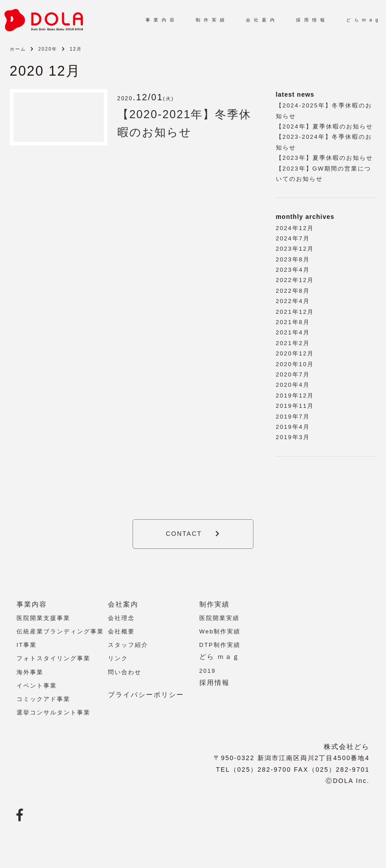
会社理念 (121, 618)
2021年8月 (293, 322)
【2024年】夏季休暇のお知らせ (324, 126)
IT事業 (27, 645)
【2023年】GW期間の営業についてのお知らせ (324, 174)
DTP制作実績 (220, 645)
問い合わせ (125, 672)
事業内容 (32, 604)
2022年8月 (293, 291)
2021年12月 (295, 312)
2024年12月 (295, 228)
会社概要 (121, 631)
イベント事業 (37, 686)
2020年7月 (293, 374)
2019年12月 (295, 396)
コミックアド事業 (43, 699)
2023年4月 (293, 270)
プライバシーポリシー (146, 695)
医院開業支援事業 (43, 618)
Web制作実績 (220, 631)
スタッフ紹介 (128, 645)
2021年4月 (293, 332)
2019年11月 (295, 406)
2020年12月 (295, 353)
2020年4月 (293, 385)
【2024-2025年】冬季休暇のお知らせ (324, 111)
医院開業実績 (219, 618)
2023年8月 (293, 259)
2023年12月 (295, 249)
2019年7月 (293, 417)
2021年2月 (293, 343)
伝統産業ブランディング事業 (60, 631)
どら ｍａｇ (220, 656)
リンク (118, 658)
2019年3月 (293, 437)
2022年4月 (293, 301)
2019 (208, 671)
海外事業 (30, 672)
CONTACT (184, 534)
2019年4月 (293, 427)
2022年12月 (295, 280)
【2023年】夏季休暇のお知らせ (324, 158)
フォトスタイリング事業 (54, 658)
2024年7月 (293, 238)
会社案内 (123, 604)
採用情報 (214, 682)
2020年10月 (295, 364)
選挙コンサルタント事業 (54, 712)
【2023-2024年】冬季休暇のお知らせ (324, 142)
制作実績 (214, 604)
